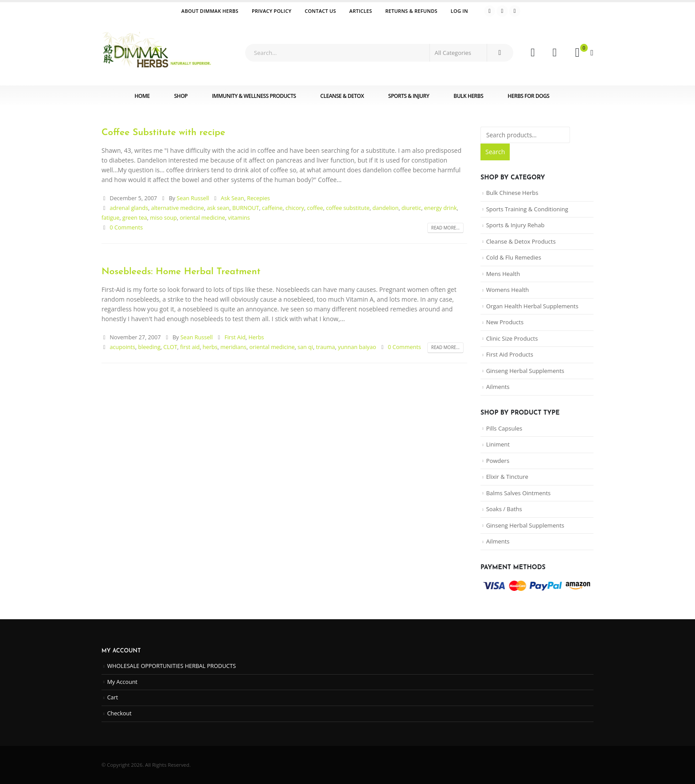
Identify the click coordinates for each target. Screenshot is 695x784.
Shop (181, 96)
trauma (326, 347)
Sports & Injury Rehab (515, 225)
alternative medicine (178, 208)
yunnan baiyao (357, 347)
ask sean (218, 208)
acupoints (123, 347)
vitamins (239, 218)
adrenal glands (129, 208)
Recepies (258, 198)
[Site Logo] (157, 53)
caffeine (272, 208)
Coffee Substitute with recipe (163, 133)
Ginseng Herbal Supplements (525, 371)
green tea (135, 218)
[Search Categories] (458, 53)
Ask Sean (232, 198)
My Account (122, 682)
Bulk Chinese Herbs (512, 193)
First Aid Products (510, 354)
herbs (210, 347)
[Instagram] (515, 11)
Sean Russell (193, 198)
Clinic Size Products (512, 338)
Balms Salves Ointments (519, 493)
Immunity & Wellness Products (254, 96)
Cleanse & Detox (342, 96)
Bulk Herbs (468, 96)
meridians (233, 347)
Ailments (498, 387)
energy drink (441, 208)
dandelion (385, 208)
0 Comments (127, 227)
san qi (305, 347)
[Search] (500, 53)
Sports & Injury (409, 96)
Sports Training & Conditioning (527, 209)
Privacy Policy (272, 11)
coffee (315, 208)
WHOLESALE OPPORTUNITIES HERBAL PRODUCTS (172, 666)
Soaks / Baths (504, 509)
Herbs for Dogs (528, 96)
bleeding (149, 347)
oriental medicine (203, 218)
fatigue (111, 218)
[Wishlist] (555, 53)
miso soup (163, 218)
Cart (113, 697)
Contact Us (320, 11)
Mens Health (503, 274)
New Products (505, 322)
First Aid (235, 337)
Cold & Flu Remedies (514, 257)
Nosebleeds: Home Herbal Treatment (181, 272)
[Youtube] (502, 11)
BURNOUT (246, 208)
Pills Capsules (504, 428)
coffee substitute (347, 208)
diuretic (412, 208)
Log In (459, 11)
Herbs (256, 337)
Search (495, 152)
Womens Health (508, 290)
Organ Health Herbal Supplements (532, 306)
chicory (295, 208)
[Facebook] (490, 11)
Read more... (445, 228)
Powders (498, 461)
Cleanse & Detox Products (521, 241)
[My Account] (533, 53)
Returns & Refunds (411, 11)
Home (142, 96)
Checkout (119, 713)
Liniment (498, 444)
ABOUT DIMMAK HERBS (210, 11)
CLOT (170, 347)
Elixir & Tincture (507, 477)
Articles (361, 11)
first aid (190, 347)
